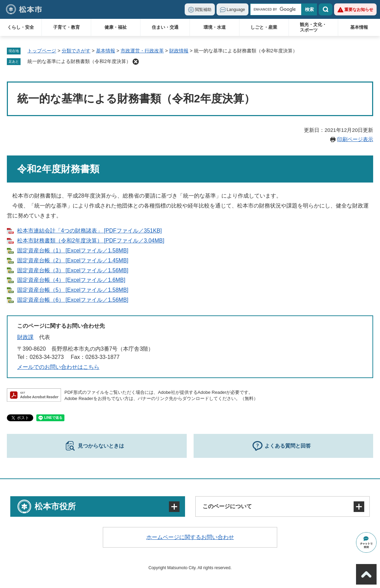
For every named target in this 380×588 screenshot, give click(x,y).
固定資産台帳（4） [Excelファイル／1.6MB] (71, 280)
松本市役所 (55, 506)
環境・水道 (215, 27)
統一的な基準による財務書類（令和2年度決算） (79, 61)
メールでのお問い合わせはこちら (58, 367)
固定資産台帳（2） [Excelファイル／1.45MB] (73, 260)
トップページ (42, 51)
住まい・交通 (165, 27)
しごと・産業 (264, 27)
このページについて (227, 506)
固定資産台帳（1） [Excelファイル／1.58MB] (73, 251)
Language (236, 10)
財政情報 (179, 51)
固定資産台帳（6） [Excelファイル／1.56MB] (73, 300)
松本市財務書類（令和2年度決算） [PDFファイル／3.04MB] (91, 241)
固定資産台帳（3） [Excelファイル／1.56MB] (73, 270)
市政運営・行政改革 (142, 51)
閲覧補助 (203, 10)
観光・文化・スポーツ (313, 27)
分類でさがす (76, 51)
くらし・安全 (21, 27)
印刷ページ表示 (355, 139)
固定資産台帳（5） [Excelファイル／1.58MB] (73, 290)
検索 (326, 9)
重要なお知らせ (359, 10)
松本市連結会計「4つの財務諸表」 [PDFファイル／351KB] (89, 231)
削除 (136, 62)
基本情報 (359, 27)
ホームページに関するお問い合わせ (190, 537)
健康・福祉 (116, 27)
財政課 (25, 337)
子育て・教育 (66, 27)
